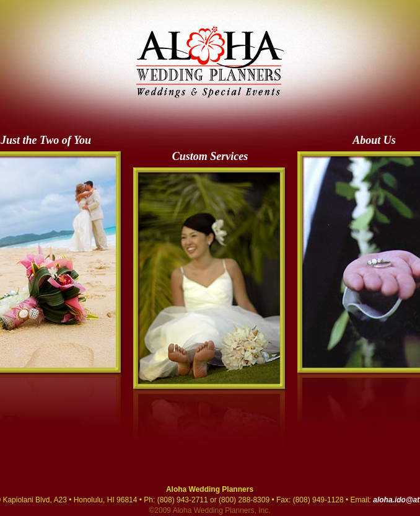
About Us (374, 140)
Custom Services (210, 156)
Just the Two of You (46, 140)
